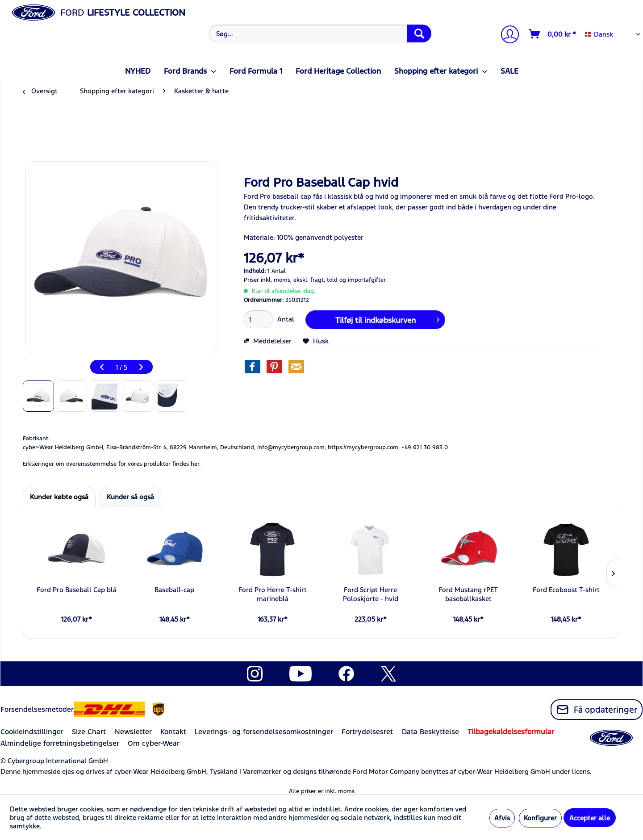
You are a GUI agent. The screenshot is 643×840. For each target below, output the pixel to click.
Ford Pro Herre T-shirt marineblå (273, 594)
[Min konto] (506, 36)
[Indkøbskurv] (553, 34)
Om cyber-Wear (154, 743)
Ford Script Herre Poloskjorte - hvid (371, 594)
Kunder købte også (59, 497)
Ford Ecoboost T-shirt (566, 590)
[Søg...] (320, 33)
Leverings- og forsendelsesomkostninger (264, 732)
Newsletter (133, 732)
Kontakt (173, 732)
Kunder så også (130, 497)
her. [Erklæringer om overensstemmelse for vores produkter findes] (196, 464)
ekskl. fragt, (309, 280)
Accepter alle (590, 818)
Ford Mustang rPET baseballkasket (468, 594)
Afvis (502, 818)
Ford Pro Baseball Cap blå (77, 590)
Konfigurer (540, 818)
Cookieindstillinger (32, 732)
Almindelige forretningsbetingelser (60, 743)
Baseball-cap (174, 590)
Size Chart (89, 732)
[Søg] (419, 33)
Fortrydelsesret (367, 732)
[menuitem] (319, 33)
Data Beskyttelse (430, 732)
